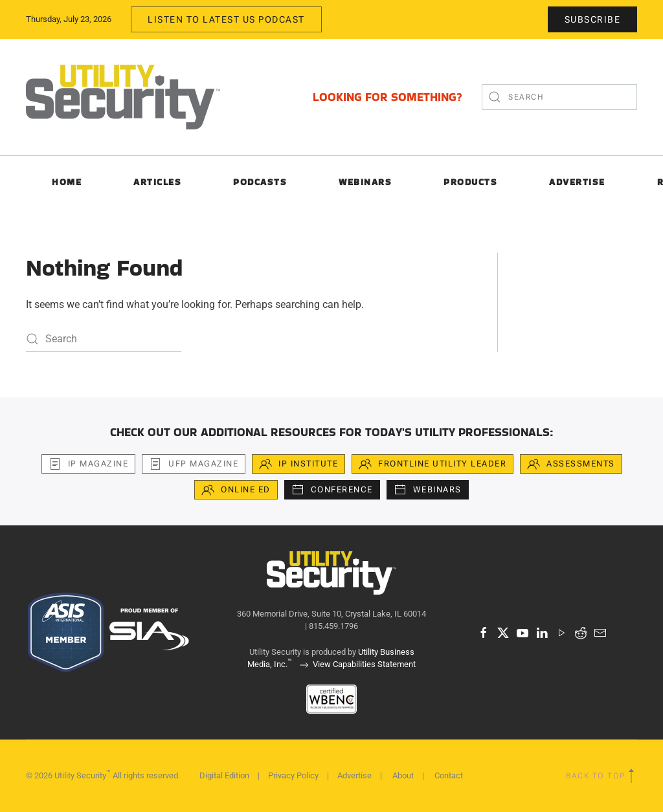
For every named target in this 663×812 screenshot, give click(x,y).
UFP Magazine (194, 464)
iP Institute (298, 464)
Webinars (365, 182)
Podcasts (260, 182)
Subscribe (593, 19)
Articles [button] (157, 182)
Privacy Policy (293, 775)
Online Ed (236, 490)
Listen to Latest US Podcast (226, 19)
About (403, 775)
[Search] (559, 97)
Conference (332, 490)
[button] (631, 776)
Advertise (354, 775)
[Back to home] (123, 97)
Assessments (571, 464)
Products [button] (470, 182)
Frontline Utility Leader (433, 464)
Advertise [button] (577, 182)
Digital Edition (224, 775)
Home (67, 182)
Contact (449, 775)
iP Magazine (89, 464)
